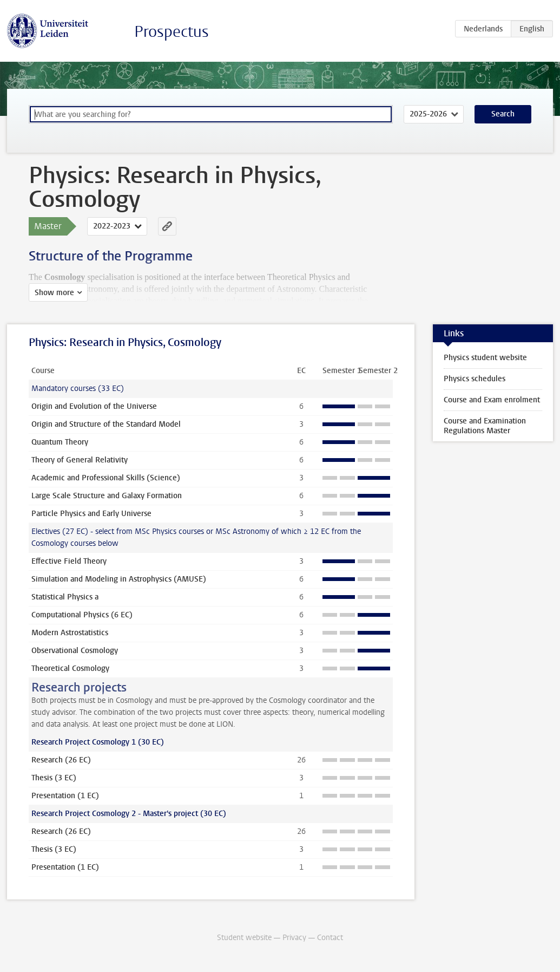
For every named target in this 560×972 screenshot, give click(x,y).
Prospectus (172, 32)
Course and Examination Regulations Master (485, 426)
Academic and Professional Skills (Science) (106, 478)
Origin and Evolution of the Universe (94, 406)
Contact (330, 938)
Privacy (294, 938)
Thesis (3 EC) (54, 778)
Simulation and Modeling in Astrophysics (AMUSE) (119, 579)
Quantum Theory (60, 442)
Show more (54, 293)
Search (503, 114)
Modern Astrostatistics (70, 633)
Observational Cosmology (75, 651)
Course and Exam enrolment (492, 400)
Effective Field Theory (69, 561)
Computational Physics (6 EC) (82, 615)
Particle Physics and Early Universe (91, 514)
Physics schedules (475, 379)
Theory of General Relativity (80, 460)
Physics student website (485, 358)
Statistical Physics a (65, 597)
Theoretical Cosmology (70, 668)
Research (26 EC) (61, 760)
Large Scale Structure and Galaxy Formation (107, 496)
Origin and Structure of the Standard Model (106, 424)
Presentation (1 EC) (65, 796)
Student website (244, 938)
